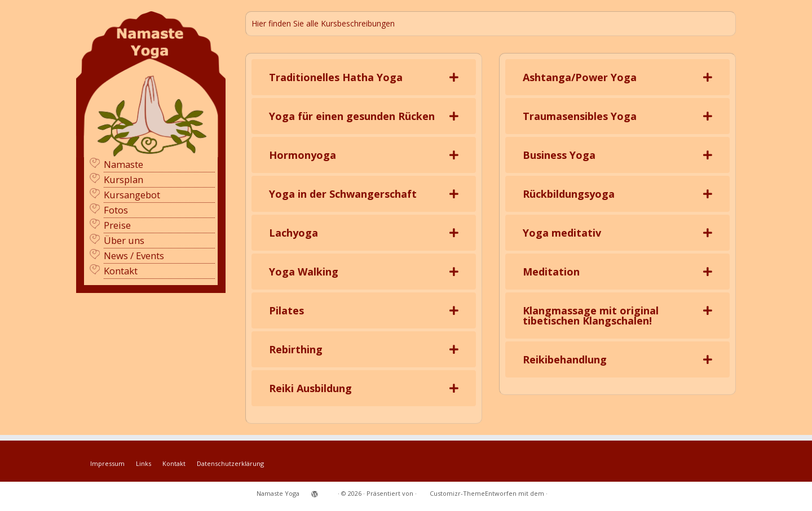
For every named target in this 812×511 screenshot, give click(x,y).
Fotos (116, 210)
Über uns (124, 240)
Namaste (123, 164)
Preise (117, 225)
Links (144, 463)
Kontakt (121, 271)
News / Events (134, 255)
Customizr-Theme (457, 493)
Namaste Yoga (278, 493)
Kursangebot (132, 195)
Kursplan (123, 179)
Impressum (107, 463)
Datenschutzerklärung (230, 463)
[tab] (364, 77)
